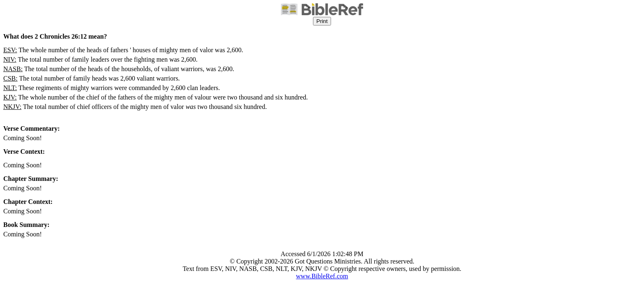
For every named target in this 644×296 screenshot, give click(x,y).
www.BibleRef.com (322, 276)
